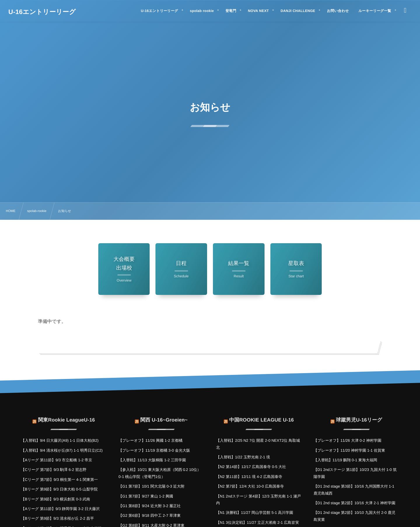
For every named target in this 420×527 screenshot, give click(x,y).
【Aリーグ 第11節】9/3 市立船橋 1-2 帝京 (57, 460)
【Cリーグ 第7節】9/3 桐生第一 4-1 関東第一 (60, 480)
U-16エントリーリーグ (42, 12)
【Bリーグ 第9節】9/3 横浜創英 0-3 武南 (56, 499)
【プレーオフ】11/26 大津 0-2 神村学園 (347, 440)
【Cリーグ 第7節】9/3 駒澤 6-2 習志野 (54, 470)
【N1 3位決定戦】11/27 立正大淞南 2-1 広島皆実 (258, 522)
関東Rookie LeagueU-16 (66, 416)
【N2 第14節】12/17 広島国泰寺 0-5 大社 (251, 467)
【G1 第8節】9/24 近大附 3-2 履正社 (149, 506)
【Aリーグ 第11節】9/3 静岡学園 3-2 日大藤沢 (60, 509)
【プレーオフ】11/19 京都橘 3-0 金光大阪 (154, 450)
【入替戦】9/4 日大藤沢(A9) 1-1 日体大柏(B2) (60, 440)
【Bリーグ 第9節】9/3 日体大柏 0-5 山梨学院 (59, 489)
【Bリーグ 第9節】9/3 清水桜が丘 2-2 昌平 (57, 518)
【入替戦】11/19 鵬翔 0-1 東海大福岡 (345, 460)
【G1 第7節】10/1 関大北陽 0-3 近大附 (151, 486)
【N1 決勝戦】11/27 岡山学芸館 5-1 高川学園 (255, 513)
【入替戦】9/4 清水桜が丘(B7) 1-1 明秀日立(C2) (62, 450)
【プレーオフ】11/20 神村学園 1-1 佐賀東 (349, 450)
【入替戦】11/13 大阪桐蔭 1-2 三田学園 (152, 460)
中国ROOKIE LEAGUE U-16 (262, 416)
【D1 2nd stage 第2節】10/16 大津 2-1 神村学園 (354, 503)
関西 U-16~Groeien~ (164, 416)
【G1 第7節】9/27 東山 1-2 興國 (146, 496)
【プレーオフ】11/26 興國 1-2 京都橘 (150, 440)
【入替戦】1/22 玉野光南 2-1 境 (243, 457)
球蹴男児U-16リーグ (359, 416)
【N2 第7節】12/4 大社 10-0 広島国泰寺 (250, 486)
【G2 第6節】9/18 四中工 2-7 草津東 (149, 515)
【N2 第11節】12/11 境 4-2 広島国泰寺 (249, 477)
